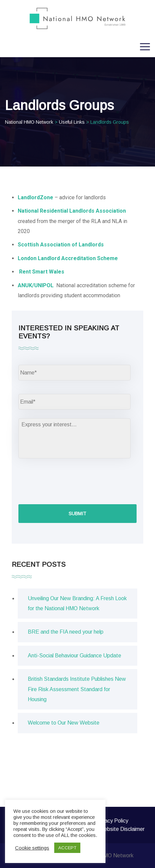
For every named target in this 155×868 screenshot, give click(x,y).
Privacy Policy (112, 821)
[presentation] (69, 480)
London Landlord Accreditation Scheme (68, 258)
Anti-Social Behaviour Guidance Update (74, 656)
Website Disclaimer (122, 829)
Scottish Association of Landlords (61, 245)
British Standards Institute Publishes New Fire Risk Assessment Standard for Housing (77, 689)
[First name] (74, 373)
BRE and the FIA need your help (66, 632)
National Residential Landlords (56, 211)
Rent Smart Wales (42, 272)
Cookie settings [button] (32, 848)
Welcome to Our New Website (64, 723)
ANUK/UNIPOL (36, 285)
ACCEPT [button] (67, 848)
